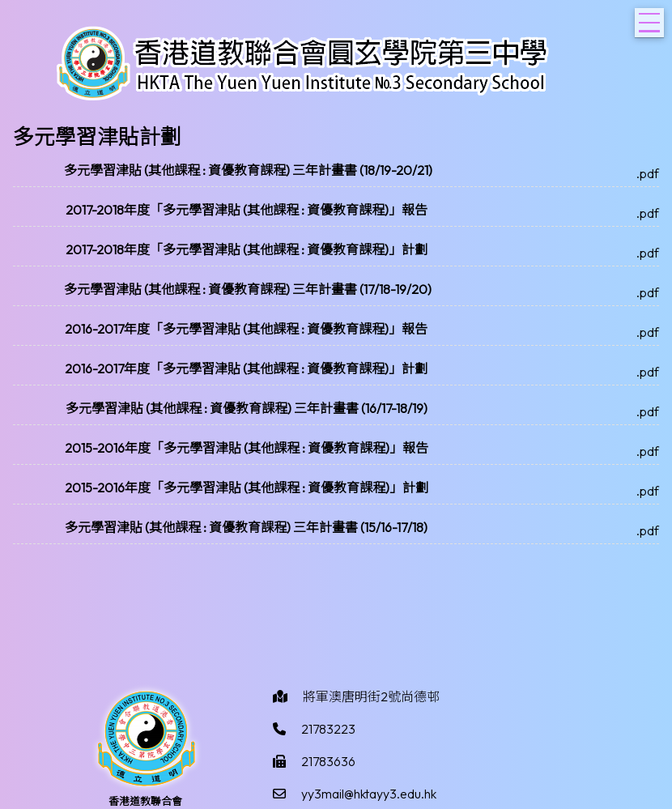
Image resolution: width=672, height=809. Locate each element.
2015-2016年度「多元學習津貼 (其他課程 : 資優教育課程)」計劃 (247, 488)
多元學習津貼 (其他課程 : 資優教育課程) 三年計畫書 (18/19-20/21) (248, 170)
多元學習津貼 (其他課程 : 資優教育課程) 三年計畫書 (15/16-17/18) (246, 527)
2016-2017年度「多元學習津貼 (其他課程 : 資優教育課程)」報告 (246, 329)
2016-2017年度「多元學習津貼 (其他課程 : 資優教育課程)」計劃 (246, 368)
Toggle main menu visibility (651, 18)
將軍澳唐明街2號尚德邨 (371, 696)
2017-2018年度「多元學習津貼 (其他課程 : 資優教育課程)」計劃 (247, 249)
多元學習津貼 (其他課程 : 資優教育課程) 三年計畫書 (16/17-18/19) (247, 408)
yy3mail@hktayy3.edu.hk (369, 794)
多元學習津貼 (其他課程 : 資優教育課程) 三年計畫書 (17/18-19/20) (248, 289)
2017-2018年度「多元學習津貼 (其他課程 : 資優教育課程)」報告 (247, 210)
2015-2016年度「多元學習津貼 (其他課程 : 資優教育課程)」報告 (247, 448)
